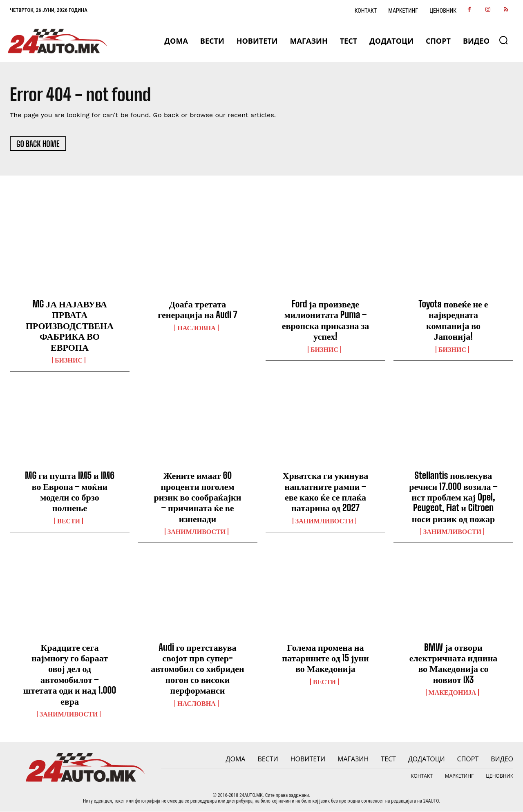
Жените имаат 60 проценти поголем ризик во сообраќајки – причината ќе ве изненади (198, 497)
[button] (503, 40)
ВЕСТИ (69, 521)
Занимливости (197, 532)
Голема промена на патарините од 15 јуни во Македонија (325, 658)
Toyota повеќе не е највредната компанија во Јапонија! (453, 320)
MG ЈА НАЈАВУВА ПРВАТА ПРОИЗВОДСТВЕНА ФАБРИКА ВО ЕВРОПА (70, 326)
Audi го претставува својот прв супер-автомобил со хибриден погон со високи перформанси (198, 669)
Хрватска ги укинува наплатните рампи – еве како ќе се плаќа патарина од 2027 (326, 492)
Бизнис (69, 360)
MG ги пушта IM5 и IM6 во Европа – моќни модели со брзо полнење (70, 492)
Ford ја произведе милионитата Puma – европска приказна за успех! (326, 320)
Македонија (453, 693)
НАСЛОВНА (196, 328)
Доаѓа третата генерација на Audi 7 (197, 309)
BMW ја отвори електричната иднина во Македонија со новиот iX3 (454, 663)
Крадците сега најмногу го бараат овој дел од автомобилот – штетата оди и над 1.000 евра (70, 674)
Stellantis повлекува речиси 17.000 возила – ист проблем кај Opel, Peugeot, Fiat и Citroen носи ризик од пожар (453, 497)
